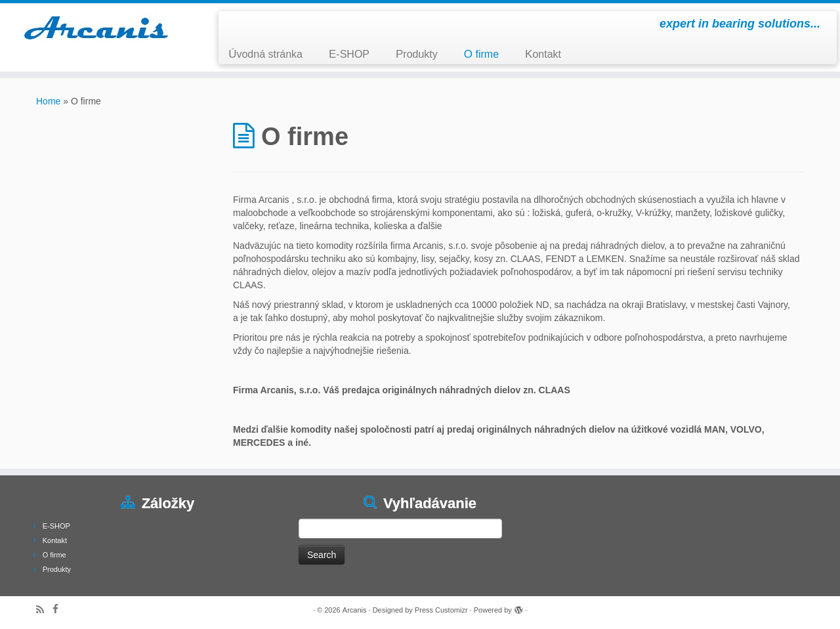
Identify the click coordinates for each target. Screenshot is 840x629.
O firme (481, 54)
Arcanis (355, 610)
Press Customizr (441, 610)
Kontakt (543, 54)
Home (48, 101)
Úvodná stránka (265, 54)
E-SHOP (349, 54)
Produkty (417, 54)
